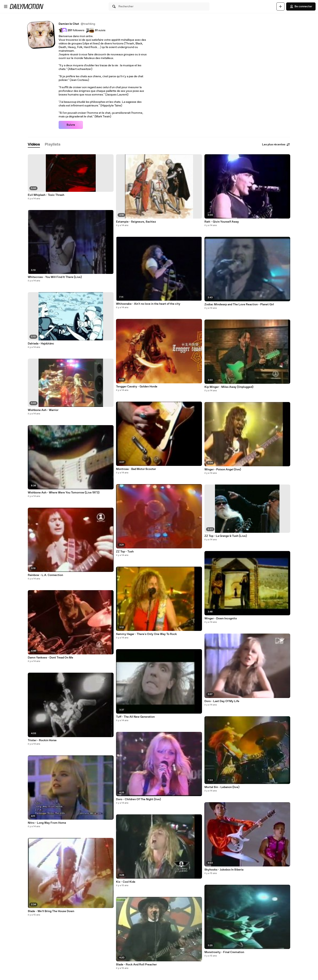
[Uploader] (280, 6)
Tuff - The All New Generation (135, 717)
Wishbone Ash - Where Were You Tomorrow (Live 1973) (64, 493)
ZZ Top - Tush (125, 552)
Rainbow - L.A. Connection (45, 575)
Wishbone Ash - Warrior (43, 410)
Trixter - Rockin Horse (42, 740)
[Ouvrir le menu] (6, 6)
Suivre (71, 125)
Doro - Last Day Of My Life (222, 701)
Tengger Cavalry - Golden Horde (137, 387)
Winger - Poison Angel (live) (223, 470)
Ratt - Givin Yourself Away (222, 222)
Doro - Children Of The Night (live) (138, 799)
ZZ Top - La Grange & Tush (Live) (226, 536)
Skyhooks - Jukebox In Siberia (224, 870)
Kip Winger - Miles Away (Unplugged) (229, 387)
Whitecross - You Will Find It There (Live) (55, 277)
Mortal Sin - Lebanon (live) (222, 787)
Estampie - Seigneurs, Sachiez (136, 222)
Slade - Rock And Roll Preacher (136, 965)
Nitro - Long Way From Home (47, 823)
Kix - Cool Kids (126, 882)
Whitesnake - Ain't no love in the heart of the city (148, 304)
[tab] (34, 145)
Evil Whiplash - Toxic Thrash (46, 195)
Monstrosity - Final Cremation (224, 952)
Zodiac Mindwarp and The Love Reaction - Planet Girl (239, 305)
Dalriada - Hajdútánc (41, 344)
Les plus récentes (276, 145)
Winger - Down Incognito (221, 619)
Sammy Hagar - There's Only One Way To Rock (146, 634)
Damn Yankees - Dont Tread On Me (50, 658)
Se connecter (301, 6)
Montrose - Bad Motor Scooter (136, 469)
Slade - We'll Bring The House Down (51, 911)
